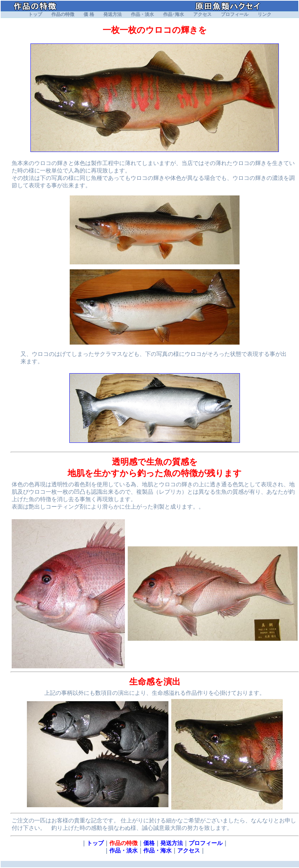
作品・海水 (157, 851)
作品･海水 (174, 14)
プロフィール (235, 14)
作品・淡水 (142, 14)
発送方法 (113, 14)
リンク (264, 14)
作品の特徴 (63, 14)
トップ (35, 14)
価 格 (89, 14)
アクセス (202, 14)
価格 (149, 843)
